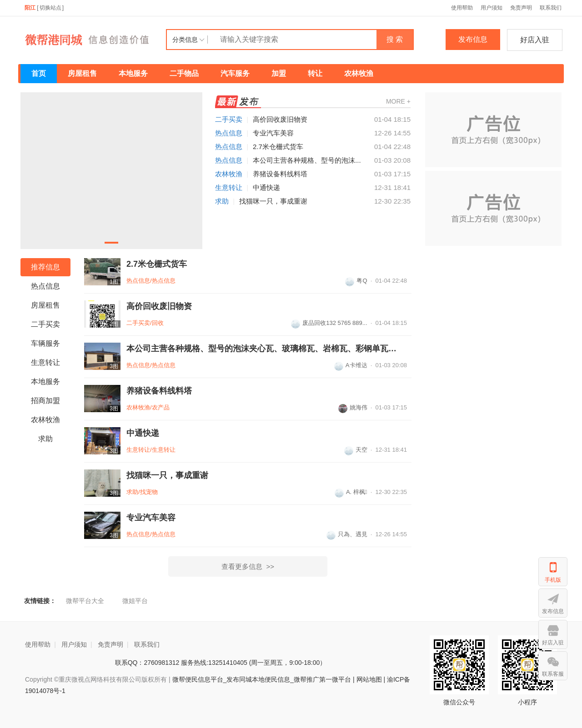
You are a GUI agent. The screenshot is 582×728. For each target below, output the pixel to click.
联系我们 (551, 8)
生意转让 (229, 187)
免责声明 (521, 8)
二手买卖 (229, 119)
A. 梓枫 (351, 492)
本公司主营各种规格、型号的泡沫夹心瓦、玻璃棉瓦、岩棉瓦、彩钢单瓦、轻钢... (263, 349)
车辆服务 (45, 343)
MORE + (398, 101)
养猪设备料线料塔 (280, 174)
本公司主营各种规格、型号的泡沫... (307, 160)
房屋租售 (82, 73)
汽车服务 (235, 73)
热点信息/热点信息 (151, 281)
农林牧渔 (359, 73)
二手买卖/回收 (145, 323)
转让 (315, 73)
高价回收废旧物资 (280, 119)
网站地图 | (371, 679)
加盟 (279, 73)
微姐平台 (135, 601)
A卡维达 (351, 365)
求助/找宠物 (142, 492)
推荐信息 (45, 267)
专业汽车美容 (273, 133)
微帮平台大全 (85, 601)
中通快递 (266, 187)
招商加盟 (45, 401)
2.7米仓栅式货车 (278, 147)
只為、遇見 (347, 534)
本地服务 (133, 73)
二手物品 (184, 73)
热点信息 (229, 133)
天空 (356, 450)
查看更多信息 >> (248, 566)
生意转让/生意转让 (151, 450)
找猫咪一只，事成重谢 (273, 201)
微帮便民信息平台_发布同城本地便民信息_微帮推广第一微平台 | (263, 679)
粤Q (356, 281)
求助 (222, 201)
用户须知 (492, 8)
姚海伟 (353, 407)
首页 (39, 73)
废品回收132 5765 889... (329, 323)
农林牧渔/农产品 (148, 407)
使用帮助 (462, 8)
